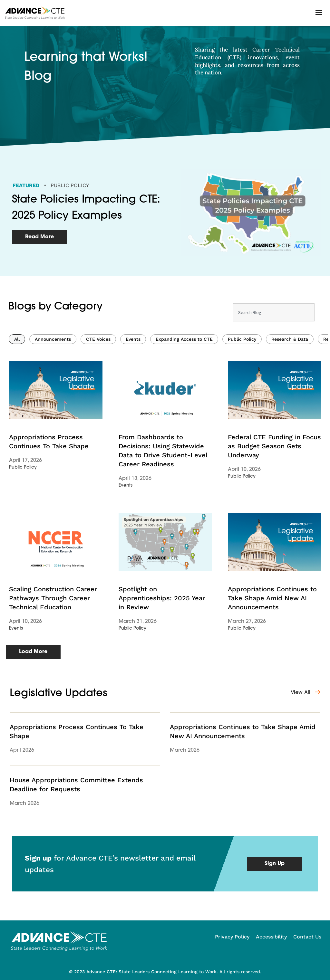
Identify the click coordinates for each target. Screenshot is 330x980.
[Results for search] (274, 435)
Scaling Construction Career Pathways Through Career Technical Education (53, 703)
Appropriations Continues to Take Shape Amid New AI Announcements (272, 703)
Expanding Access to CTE (184, 444)
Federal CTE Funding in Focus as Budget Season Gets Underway (274, 551)
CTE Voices (98, 444)
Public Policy (70, 185)
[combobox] (274, 418)
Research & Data (290, 444)
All (17, 444)
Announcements (53, 444)
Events (133, 444)
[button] (319, 13)
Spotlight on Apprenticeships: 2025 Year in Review (162, 703)
